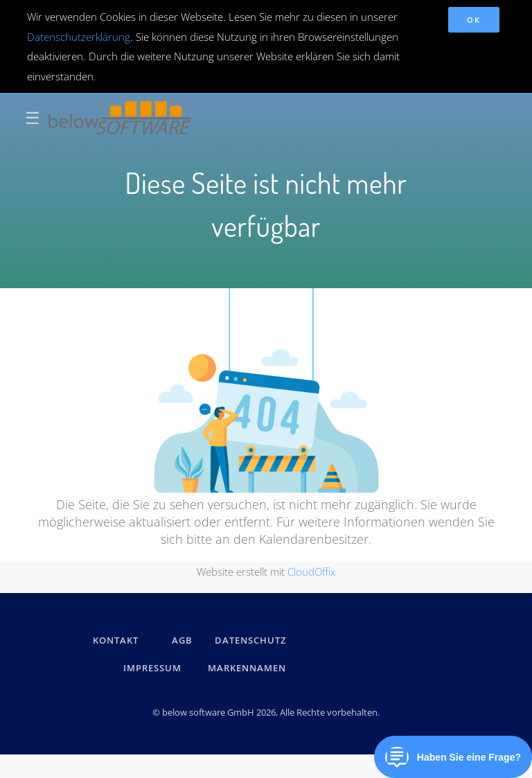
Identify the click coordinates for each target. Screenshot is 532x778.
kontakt (116, 640)
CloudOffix (311, 572)
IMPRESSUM (154, 668)
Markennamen (247, 668)
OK (473, 20)
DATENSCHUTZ (250, 640)
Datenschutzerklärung (79, 37)
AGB (182, 640)
